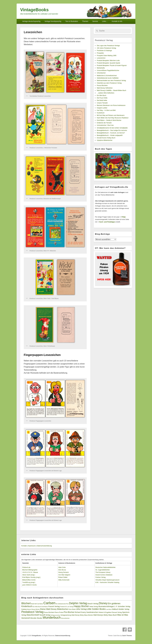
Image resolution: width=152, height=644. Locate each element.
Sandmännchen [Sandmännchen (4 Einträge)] (92, 612)
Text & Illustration (72, 21)
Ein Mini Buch (101, 95)
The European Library (103, 572)
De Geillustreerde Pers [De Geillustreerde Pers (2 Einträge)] (62, 604)
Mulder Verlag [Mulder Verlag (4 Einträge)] (124, 609)
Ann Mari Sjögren (64, 575)
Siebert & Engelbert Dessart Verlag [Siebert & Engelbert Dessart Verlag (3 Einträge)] (110, 612)
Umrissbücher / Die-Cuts (105, 125)
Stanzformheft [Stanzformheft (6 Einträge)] (33, 615)
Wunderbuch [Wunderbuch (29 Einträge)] (52, 618)
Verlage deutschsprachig (31, 21)
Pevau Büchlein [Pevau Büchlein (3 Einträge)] (49, 612)
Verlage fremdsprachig (53, 21)
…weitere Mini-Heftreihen (106, 93)
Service (95, 21)
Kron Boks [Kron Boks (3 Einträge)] (72, 609)
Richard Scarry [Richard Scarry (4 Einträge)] (80, 612)
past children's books (30, 585)
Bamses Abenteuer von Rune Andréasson (111, 105)
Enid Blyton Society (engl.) (31, 577)
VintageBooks (34, 10)
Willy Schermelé (64, 580)
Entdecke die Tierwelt (104, 123)
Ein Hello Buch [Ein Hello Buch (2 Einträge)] (37, 607)
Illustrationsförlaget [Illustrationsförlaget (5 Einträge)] (106, 606)
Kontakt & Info (117, 21)
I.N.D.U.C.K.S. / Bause (30, 572)
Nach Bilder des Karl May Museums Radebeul (113, 118)
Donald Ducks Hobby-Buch (106, 138)
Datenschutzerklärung (44, 546)
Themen (85, 21)
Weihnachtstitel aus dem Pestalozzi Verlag (111, 80)
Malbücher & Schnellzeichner (107, 75)
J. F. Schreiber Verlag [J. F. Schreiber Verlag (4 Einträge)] (122, 606)
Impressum (32, 546)
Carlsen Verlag (101, 577)
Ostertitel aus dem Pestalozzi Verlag (109, 83)
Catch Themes (127, 636)
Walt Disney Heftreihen (105, 88)
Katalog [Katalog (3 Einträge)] (24, 609)
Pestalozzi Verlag (104, 40)
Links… (105, 21)
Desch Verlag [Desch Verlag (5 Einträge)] (93, 604)
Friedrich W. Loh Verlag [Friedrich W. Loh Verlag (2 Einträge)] (67, 607)
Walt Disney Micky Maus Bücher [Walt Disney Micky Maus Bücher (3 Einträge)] (82, 615)
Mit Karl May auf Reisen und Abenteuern (111, 115)
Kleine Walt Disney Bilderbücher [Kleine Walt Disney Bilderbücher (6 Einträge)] (54, 609)
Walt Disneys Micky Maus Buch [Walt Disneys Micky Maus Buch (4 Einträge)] (105, 615)
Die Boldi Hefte (102, 100)
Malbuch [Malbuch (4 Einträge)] (115, 609)
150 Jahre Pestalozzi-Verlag (106, 48)
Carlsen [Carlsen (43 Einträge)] (49, 603)
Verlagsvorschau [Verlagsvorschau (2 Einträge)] (55, 615)
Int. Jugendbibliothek (103, 570)
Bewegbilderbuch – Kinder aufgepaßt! (110, 135)
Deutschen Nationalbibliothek (105, 567)
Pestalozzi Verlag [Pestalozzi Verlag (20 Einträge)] (32, 612)
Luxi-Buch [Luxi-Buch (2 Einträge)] (109, 609)
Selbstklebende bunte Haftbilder (108, 78)
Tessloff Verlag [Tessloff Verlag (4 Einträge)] (45, 615)
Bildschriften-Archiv (29, 580)
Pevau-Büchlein (102, 85)
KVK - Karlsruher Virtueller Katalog (107, 582)
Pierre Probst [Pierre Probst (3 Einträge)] (59, 612)
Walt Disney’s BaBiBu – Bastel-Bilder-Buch (111, 90)
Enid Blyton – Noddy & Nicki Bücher (109, 120)
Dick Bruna (62, 570)
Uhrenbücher (101, 73)
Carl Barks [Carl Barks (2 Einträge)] (40, 604)
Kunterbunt (101, 113)
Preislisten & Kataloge (104, 51)
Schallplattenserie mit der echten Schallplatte (112, 128)
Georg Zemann (63, 572)
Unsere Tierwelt (102, 103)
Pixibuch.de (26, 567)
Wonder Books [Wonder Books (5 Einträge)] (36, 618)
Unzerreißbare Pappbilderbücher (108, 70)
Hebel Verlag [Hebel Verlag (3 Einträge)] (94, 607)
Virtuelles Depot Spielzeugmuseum (107, 580)
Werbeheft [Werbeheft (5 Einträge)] (26, 618)
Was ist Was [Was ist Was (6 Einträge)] (123, 615)
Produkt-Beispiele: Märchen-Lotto (108, 60)
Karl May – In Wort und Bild (106, 110)
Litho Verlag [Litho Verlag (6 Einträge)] (81, 609)
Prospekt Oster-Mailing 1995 (107, 55)
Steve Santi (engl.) (29, 575)
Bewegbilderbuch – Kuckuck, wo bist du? (111, 133)
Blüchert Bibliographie (30, 570)
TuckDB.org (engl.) (29, 582)
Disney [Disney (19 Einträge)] (103, 603)
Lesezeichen (101, 58)
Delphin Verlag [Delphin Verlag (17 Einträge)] (78, 603)
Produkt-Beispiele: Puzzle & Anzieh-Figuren (112, 65)
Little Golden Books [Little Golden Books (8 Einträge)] (96, 609)
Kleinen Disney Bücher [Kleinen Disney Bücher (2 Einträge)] (33, 609)
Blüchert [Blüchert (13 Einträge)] (26, 603)
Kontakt (24, 546)
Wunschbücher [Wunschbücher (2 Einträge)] (65, 618)
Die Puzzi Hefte (102, 98)
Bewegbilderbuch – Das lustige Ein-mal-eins (112, 130)
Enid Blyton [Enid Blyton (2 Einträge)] (45, 607)
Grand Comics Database (104, 575)
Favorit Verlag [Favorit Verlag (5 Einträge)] (54, 606)
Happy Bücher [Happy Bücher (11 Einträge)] (81, 606)
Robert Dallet (63, 577)
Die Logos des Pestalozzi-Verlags (108, 46)
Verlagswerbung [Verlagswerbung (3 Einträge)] (66, 615)
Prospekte (100, 53)
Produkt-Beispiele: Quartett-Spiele (108, 63)
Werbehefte (101, 68)
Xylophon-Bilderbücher (105, 140)
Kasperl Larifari (102, 108)
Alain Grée (62, 567)
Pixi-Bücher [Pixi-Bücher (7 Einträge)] (69, 612)
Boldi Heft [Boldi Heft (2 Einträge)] (34, 604)
